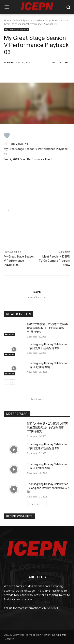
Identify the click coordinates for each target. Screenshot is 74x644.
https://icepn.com (37, 297)
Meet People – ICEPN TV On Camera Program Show (54, 261)
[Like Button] (7, 135)
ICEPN (10, 63)
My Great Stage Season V (48, 20)
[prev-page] (6, 382)
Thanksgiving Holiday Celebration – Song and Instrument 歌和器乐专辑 (49, 488)
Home (7, 20)
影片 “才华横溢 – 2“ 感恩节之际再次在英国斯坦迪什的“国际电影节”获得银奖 (47, 328)
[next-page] (13, 382)
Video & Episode (23, 20)
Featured (10, 334)
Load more (37, 504)
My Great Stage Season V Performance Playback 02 (19, 261)
